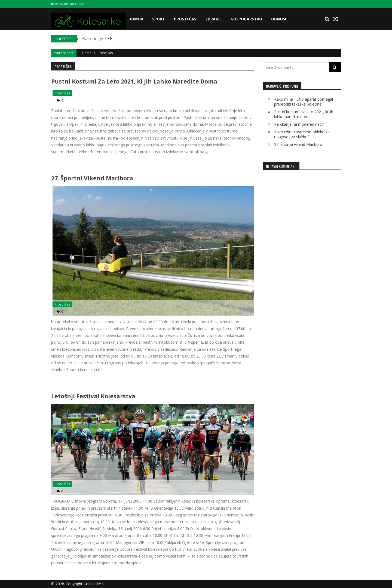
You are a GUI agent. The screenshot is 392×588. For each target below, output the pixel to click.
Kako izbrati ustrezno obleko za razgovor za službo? (302, 134)
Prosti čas (185, 19)
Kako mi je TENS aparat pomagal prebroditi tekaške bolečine (304, 102)
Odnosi (279, 19)
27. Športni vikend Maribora (92, 178)
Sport (159, 19)
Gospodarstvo (246, 19)
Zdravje (213, 19)
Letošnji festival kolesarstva (93, 396)
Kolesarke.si (94, 584)
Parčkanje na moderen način (299, 124)
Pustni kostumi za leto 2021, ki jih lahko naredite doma (134, 81)
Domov (136, 19)
